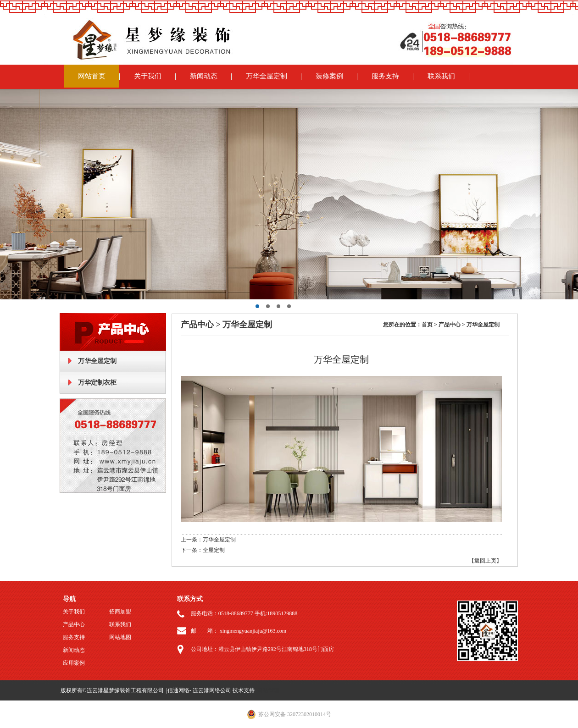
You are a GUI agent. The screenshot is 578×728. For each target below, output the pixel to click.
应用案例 (74, 663)
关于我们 (148, 76)
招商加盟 (120, 612)
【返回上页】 (485, 561)
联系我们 (441, 76)
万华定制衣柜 (97, 383)
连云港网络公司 (212, 690)
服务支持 (385, 76)
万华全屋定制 (267, 76)
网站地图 (120, 637)
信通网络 (178, 690)
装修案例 (329, 76)
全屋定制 (214, 550)
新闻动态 (204, 76)
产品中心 (74, 624)
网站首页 (92, 76)
